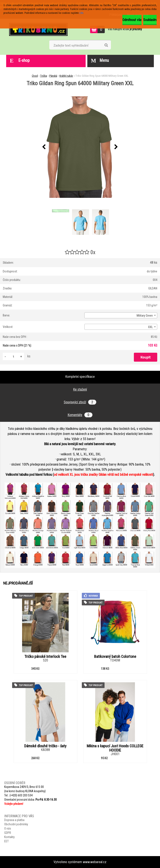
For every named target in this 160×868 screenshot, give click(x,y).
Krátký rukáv (66, 76)
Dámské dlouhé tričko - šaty (45, 746)
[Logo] (38, 29)
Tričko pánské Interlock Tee (45, 657)
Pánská (53, 76)
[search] (106, 45)
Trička (44, 76)
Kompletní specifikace (80, 377)
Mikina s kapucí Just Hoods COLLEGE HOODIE (115, 748)
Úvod (35, 76)
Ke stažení (80, 389)
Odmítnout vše (132, 20)
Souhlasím (150, 20)
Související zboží (80, 402)
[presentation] (44, 147)
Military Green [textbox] (145, 316)
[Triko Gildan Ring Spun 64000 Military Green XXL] (80, 147)
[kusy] (13, 356)
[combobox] (121, 315)
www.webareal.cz (95, 862)
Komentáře (80, 415)
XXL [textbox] (150, 327)
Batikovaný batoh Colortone (115, 657)
